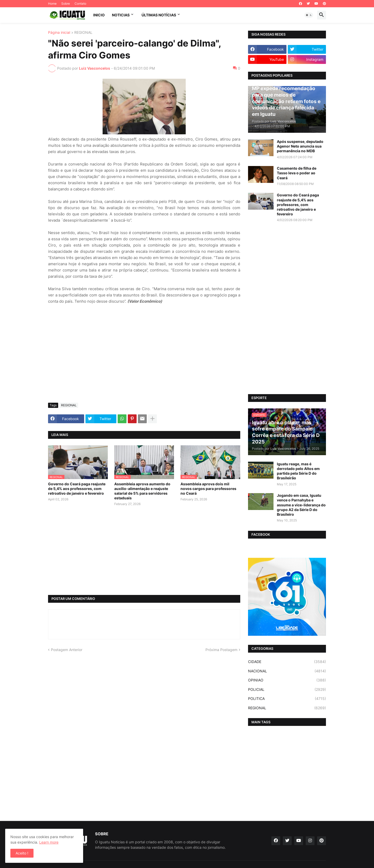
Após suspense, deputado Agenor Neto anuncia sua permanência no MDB (300, 146)
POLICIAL (287, 690)
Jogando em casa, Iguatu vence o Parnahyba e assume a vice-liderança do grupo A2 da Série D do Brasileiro (301, 505)
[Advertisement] (144, 360)
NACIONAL (287, 671)
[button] (309, 15)
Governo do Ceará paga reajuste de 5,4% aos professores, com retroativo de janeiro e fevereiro (77, 489)
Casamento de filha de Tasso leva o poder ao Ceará (297, 173)
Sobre (66, 4)
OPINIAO (287, 680)
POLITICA (287, 699)
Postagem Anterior (67, 650)
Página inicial (59, 33)
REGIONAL (83, 33)
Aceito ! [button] (22, 853)
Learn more (49, 842)
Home (52, 4)
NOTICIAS (121, 15)
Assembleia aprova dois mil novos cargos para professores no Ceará (208, 489)
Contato (80, 4)
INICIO (99, 15)
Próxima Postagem (221, 650)
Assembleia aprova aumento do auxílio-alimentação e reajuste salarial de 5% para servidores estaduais (142, 491)
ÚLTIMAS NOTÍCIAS (159, 15)
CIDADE (287, 662)
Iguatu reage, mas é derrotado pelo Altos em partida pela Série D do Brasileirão (298, 471)
